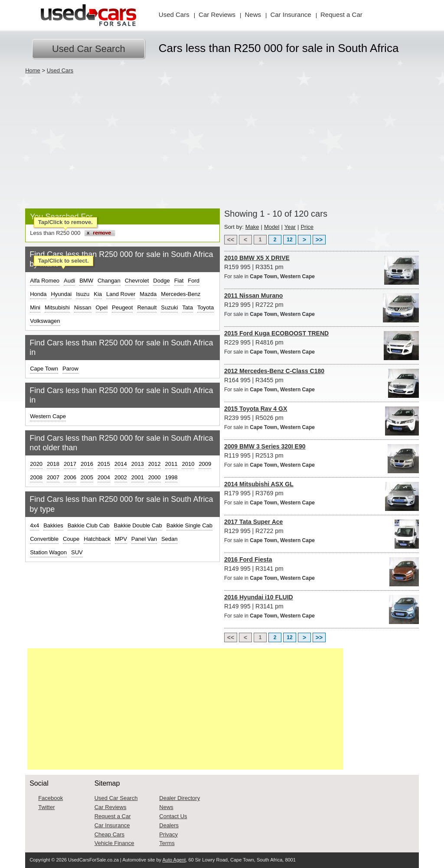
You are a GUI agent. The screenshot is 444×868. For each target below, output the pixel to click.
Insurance (291, 15)
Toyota (206, 307)
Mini (35, 307)
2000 (155, 477)
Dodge (161, 281)
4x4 (34, 525)
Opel (102, 307)
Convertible (44, 539)
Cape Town (44, 369)
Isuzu (83, 294)
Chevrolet (137, 281)
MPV (121, 539)
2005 (87, 477)
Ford (194, 281)
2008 (36, 477)
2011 (171, 464)
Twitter (46, 807)
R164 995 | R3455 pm (322, 381)
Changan (109, 281)
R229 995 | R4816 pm (322, 343)
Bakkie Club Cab (89, 525)
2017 (70, 464)
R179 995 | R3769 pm (322, 494)
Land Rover (121, 294)
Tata (188, 307)
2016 (87, 464)
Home (33, 70)
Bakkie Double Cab (138, 525)
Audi (69, 281)
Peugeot (122, 307)
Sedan (170, 539)
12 (289, 240)
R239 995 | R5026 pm (322, 418)
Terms (167, 843)
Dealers (169, 825)
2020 (36, 464)
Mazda (148, 294)
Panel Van (144, 539)
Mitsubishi (57, 307)
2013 (138, 464)
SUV (77, 552)
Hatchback (97, 539)
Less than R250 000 (55, 233)
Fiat (179, 281)
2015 (104, 464)
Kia (98, 294)
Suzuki (169, 307)
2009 (205, 464)
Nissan (83, 307)
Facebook (51, 798)
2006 (70, 477)
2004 (104, 477)
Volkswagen (45, 321)
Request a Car (113, 816)
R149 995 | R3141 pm (322, 569)
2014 (121, 464)
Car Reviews (111, 807)
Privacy (168, 834)
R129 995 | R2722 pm (322, 305)
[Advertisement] (222, 139)
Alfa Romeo (45, 281)
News (253, 15)
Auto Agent (174, 860)
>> (319, 240)
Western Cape (48, 416)
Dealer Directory (180, 798)
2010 (188, 464)
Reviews (217, 15)
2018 (53, 464)
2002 (121, 477)
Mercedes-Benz (181, 294)
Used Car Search (89, 49)
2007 (53, 477)
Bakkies (53, 525)
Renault (147, 307)
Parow (70, 369)
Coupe (71, 539)
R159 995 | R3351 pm (322, 268)
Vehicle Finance (114, 843)
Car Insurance (112, 825)
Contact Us (173, 816)
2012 (155, 464)
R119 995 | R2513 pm (322, 456)
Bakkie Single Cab (189, 525)
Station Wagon (48, 552)
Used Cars (174, 15)
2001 (138, 477)
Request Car (341, 15)
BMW (86, 281)
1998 (171, 477)
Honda (38, 294)
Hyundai (61, 294)
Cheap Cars (109, 834)
